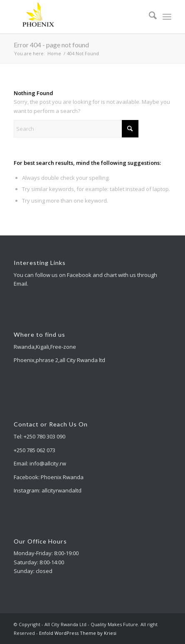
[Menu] (167, 17)
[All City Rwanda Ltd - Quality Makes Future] (77, 17)
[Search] (149, 17)
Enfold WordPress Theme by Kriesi (78, 633)
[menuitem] (149, 17)
